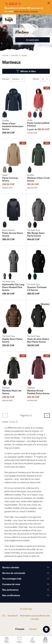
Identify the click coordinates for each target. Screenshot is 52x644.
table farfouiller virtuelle (26, 11)
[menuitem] (4, 616)
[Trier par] (18, 79)
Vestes (24, 55)
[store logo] (9, 19)
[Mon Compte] (32, 640)
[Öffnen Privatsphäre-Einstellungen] (46, 629)
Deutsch (33, 629)
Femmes (15, 55)
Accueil (5, 55)
